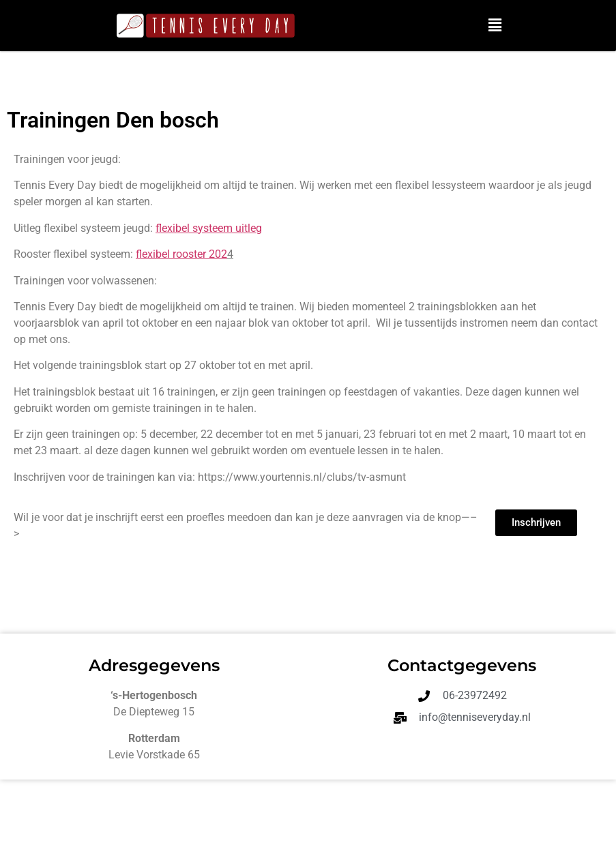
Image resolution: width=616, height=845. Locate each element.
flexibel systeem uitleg (209, 228)
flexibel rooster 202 (181, 254)
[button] (495, 25)
